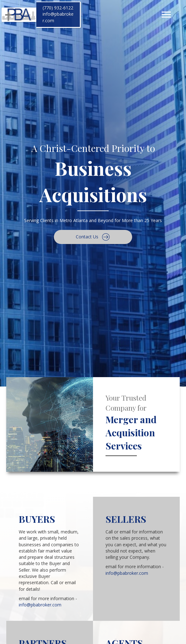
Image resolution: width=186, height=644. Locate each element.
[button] (93, 237)
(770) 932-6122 (58, 8)
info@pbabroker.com (40, 605)
